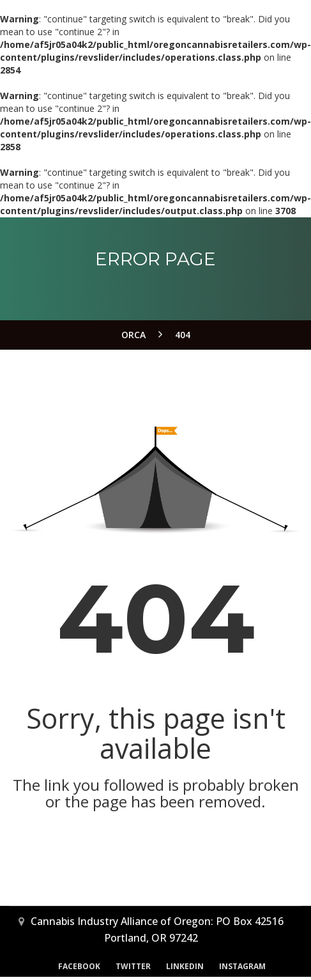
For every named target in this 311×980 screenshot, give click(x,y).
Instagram (242, 966)
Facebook (79, 966)
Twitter (133, 966)
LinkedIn (185, 966)
